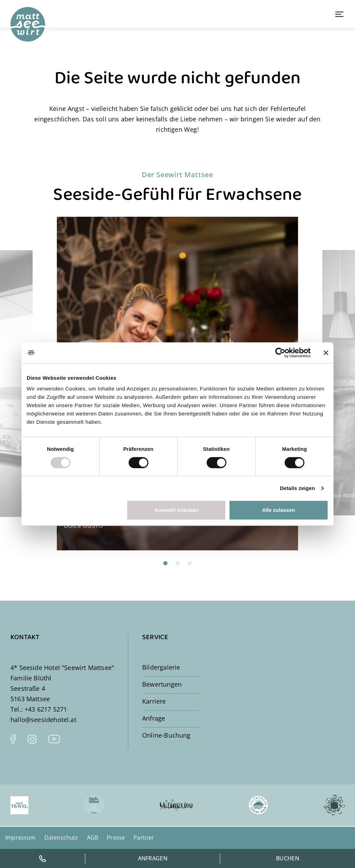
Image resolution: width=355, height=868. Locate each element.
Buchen (288, 858)
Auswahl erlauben (176, 510)
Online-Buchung (166, 735)
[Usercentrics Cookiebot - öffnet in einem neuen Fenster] (280, 353)
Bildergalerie (161, 667)
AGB (93, 837)
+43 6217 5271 (46, 709)
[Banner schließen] (326, 353)
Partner (144, 837)
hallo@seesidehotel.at (43, 720)
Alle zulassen (279, 510)
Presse (116, 837)
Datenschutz (61, 837)
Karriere (154, 701)
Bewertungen (162, 684)
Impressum (20, 837)
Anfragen (153, 858)
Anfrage (154, 718)
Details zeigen (297, 488)
